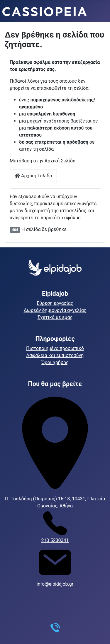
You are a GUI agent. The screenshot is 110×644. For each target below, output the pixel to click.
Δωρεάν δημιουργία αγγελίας (55, 310)
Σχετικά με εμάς (55, 317)
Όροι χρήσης (55, 362)
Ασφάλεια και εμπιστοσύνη (55, 355)
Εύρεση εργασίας (55, 303)
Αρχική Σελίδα (33, 176)
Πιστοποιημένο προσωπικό (55, 348)
